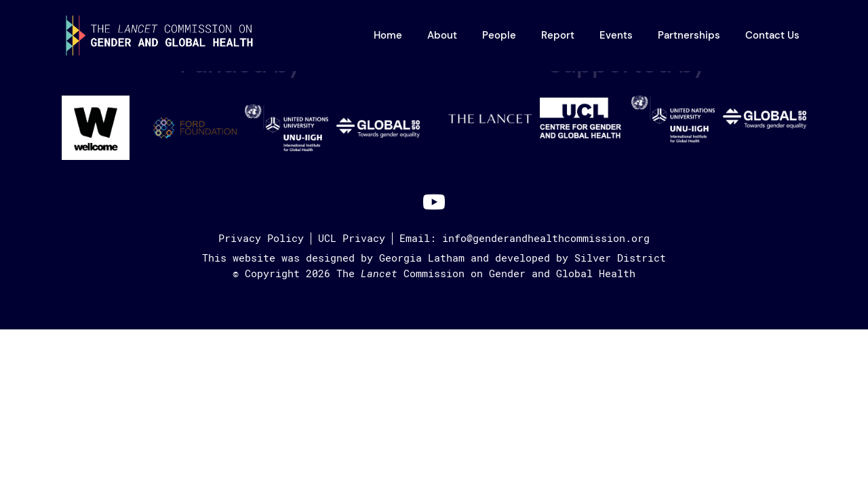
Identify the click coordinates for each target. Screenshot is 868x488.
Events (616, 35)
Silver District (620, 258)
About (442, 35)
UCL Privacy (352, 239)
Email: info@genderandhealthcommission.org (525, 239)
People (499, 35)
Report (558, 35)
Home (388, 35)
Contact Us (772, 35)
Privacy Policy (261, 239)
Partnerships (689, 35)
